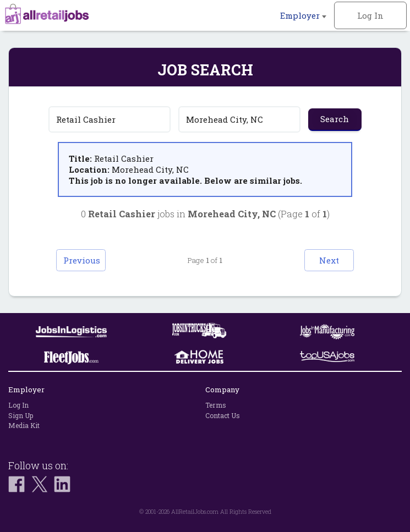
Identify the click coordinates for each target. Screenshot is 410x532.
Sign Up (21, 415)
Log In (370, 15)
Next (329, 260)
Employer (303, 15)
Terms (216, 405)
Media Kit (24, 425)
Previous (82, 260)
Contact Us (223, 415)
